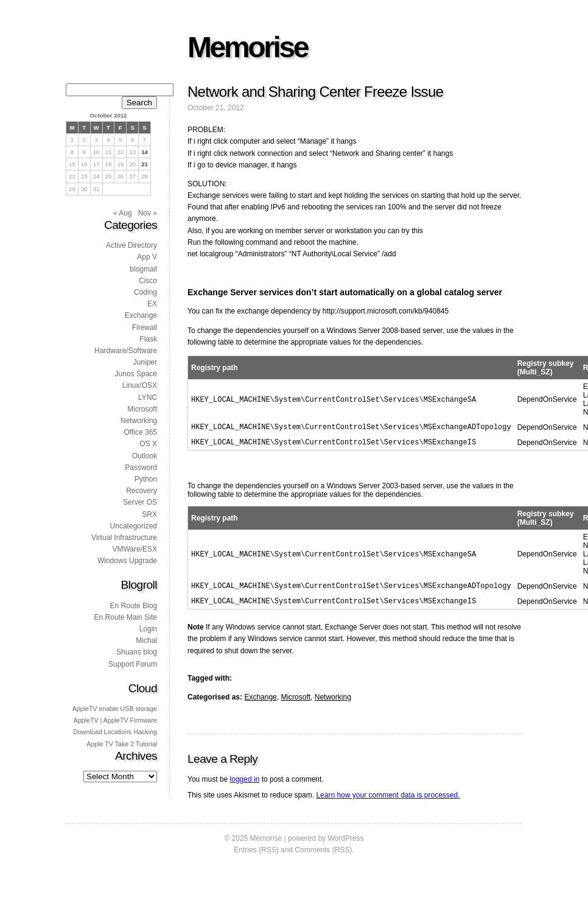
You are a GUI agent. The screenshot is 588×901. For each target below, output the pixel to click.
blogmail (143, 269)
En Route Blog (134, 606)
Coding (145, 292)
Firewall (145, 328)
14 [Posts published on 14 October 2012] (145, 152)
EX (152, 304)
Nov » (148, 213)
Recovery (142, 491)
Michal (146, 640)
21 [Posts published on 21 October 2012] (145, 164)
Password (141, 468)
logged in (245, 784)
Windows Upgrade (127, 561)
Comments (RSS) (323, 855)
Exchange (260, 702)
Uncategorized (134, 526)
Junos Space (136, 374)
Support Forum (133, 664)
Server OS (140, 502)
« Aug (123, 213)
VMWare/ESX (135, 549)
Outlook (145, 456)
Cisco (148, 281)
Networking (333, 702)
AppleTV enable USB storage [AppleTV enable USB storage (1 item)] (115, 709)
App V (147, 257)
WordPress (345, 843)
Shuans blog (137, 652)
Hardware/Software (126, 351)
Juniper (145, 362)
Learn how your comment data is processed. (388, 800)
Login (148, 629)
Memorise (247, 47)
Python (146, 479)
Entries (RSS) (256, 855)
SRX (149, 514)
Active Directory (131, 245)
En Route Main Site (126, 617)
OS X (148, 444)
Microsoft (296, 702)
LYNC (148, 398)
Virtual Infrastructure (124, 538)
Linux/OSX (140, 385)
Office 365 (141, 432)
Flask (148, 339)
